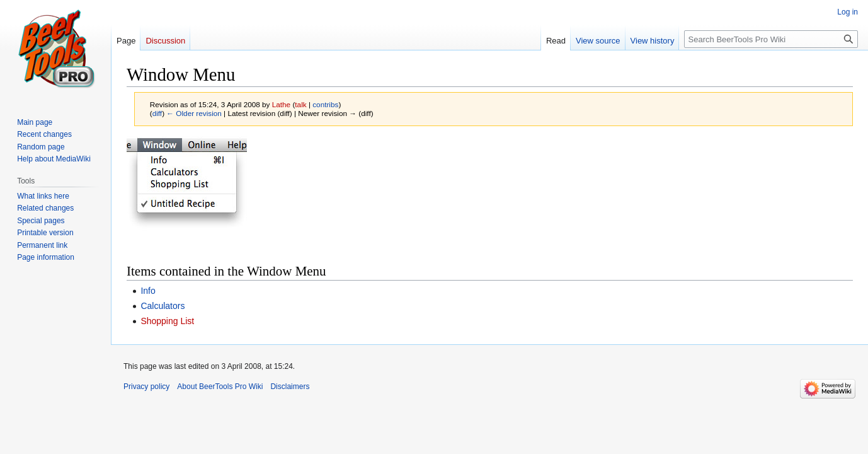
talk (300, 104)
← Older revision (194, 113)
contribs (325, 104)
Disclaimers (290, 387)
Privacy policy (146, 387)
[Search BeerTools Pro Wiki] (771, 39)
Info (148, 291)
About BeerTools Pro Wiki (220, 387)
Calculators (163, 306)
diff (157, 113)
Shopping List (167, 321)
